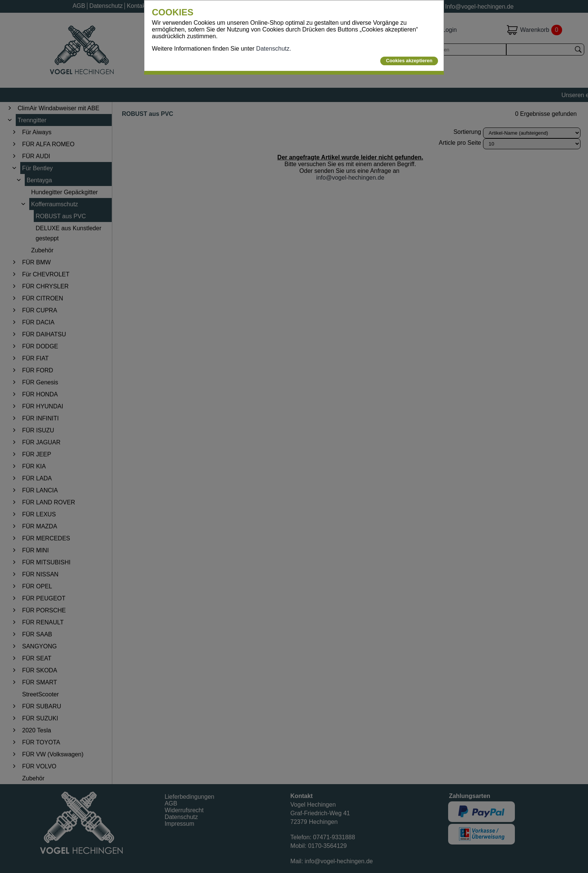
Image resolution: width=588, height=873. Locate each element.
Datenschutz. (274, 49)
